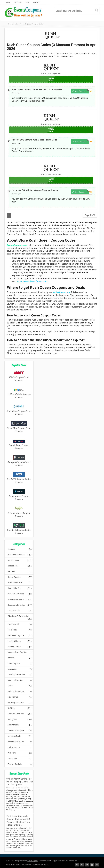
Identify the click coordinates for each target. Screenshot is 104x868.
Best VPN (12, 571)
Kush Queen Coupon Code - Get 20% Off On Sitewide (37, 89)
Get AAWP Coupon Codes (19, 479)
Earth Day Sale (14, 624)
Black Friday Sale (15, 588)
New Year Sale (14, 697)
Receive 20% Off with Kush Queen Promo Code (34, 140)
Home (11, 24)
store (17, 24)
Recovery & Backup (16, 702)
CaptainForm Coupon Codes (19, 447)
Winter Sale (12, 758)
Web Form (12, 753)
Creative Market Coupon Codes (19, 515)
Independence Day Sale (17, 652)
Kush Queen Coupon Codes (33, 24)
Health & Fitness (14, 641)
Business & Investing (16, 605)
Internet (11, 658)
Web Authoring (14, 747)
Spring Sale (12, 719)
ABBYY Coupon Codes (19, 377)
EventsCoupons (32, 861)
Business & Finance (16, 599)
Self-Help (11, 708)
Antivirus (11, 549)
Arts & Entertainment (17, 555)
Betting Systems (14, 577)
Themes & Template (16, 730)
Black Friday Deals (15, 582)
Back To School (14, 566)
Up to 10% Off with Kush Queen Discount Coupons (36, 190)
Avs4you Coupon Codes (19, 462)
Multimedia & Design (16, 691)
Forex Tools (13, 630)
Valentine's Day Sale (16, 742)
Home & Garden (14, 647)
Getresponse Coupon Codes (19, 498)
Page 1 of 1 (90, 215)
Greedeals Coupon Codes (19, 530)
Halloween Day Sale (16, 635)
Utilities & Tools (14, 736)
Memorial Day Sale (15, 680)
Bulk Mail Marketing (16, 594)
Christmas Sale (14, 611)
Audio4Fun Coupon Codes (19, 411)
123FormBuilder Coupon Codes (19, 396)
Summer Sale (13, 725)
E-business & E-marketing (18, 616)
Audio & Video (14, 560)
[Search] (97, 10)
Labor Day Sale (14, 663)
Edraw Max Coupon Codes (19, 428)
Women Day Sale (15, 764)
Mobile (11, 686)
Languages (12, 669)
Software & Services (16, 714)
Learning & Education (17, 675)
